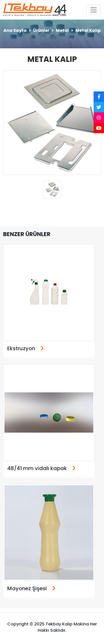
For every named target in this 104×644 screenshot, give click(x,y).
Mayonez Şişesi (27, 588)
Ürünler (41, 30)
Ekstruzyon (21, 348)
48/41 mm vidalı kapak (37, 468)
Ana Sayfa (15, 30)
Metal (62, 30)
